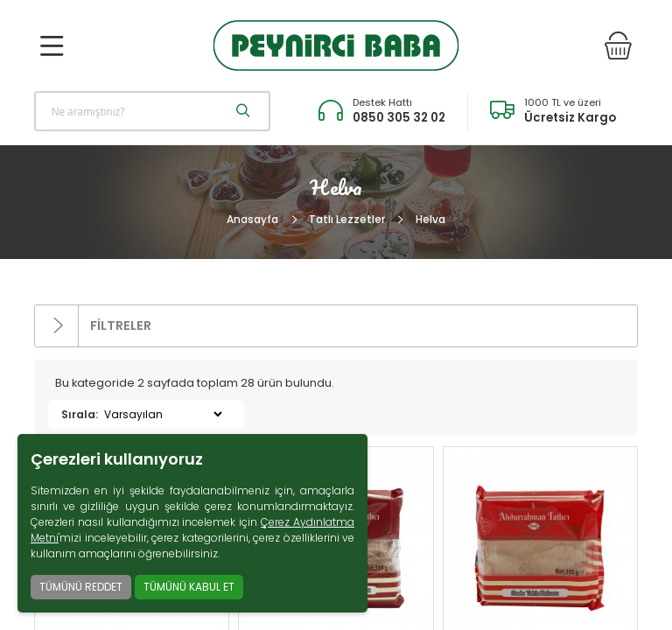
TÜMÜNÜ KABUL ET (189, 587)
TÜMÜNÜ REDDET (81, 587)
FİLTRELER (93, 326)
